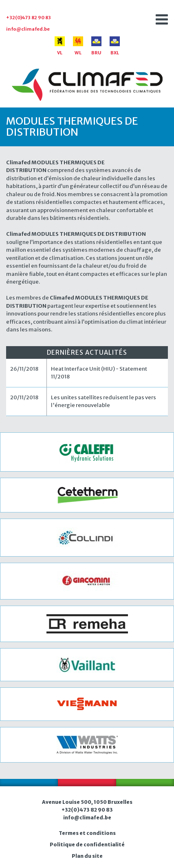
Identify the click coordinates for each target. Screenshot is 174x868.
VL (60, 46)
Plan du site (87, 856)
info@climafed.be (28, 29)
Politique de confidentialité (87, 845)
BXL (115, 46)
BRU (96, 46)
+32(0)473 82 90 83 (29, 18)
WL (78, 46)
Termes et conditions (87, 833)
